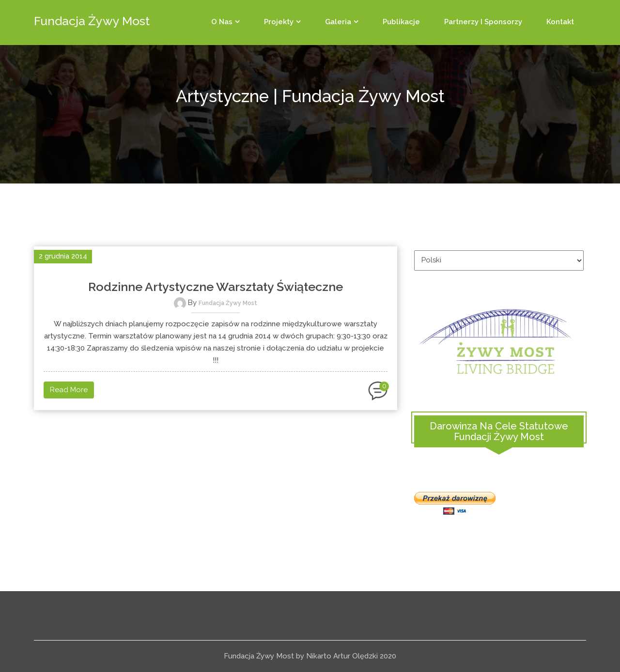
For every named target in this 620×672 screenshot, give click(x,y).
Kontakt (560, 22)
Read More (69, 390)
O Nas (222, 22)
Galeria (338, 22)
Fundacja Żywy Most (228, 303)
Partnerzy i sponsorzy (483, 22)
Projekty (279, 22)
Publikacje (401, 22)
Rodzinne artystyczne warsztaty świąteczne (216, 287)
